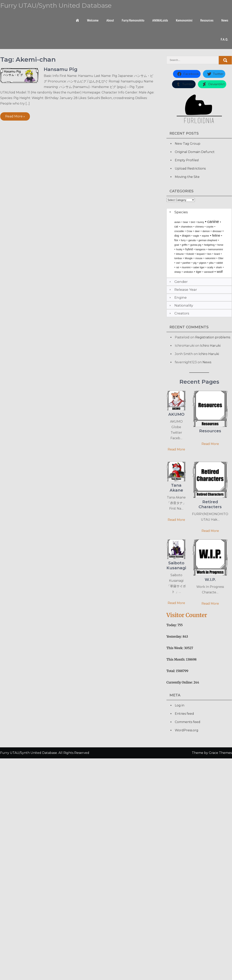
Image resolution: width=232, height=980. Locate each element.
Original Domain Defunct (195, 152)
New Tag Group (188, 144)
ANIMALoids (160, 20)
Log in (180, 705)
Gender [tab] (178, 282)
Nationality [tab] (181, 305)
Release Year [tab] (183, 289)
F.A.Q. (224, 39)
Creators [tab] (179, 313)
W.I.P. (210, 580)
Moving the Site (187, 177)
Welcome (93, 20)
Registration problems (213, 337)
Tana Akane (176, 488)
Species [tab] (178, 212)
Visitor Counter (187, 615)
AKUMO (176, 414)
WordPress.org (187, 730)
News (225, 20)
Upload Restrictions (190, 169)
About (110, 20)
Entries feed (184, 714)
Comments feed (188, 722)
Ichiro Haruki (210, 346)
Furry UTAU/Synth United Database (56, 5)
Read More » (15, 116)
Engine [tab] (178, 297)
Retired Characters (210, 504)
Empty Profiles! (187, 160)
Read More (176, 449)
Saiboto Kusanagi (176, 565)
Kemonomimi (184, 20)
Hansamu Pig (61, 69)
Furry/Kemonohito (133, 20)
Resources (207, 20)
